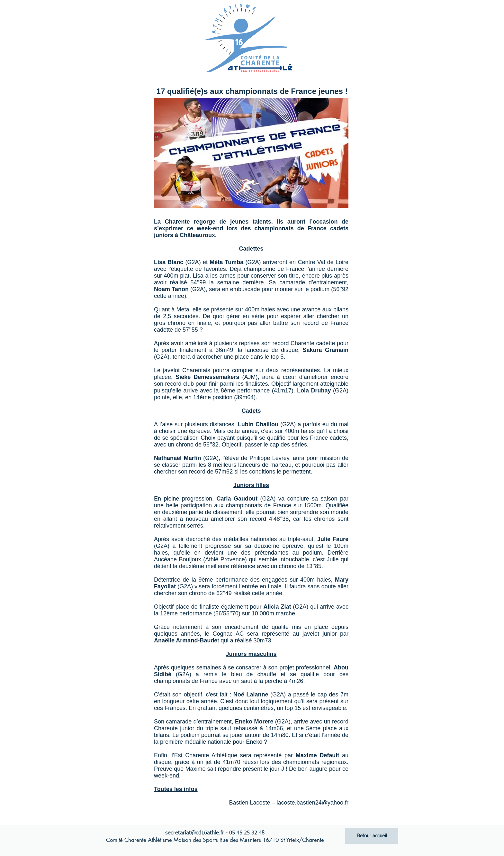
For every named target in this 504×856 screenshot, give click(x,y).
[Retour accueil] (372, 836)
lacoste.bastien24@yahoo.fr (313, 803)
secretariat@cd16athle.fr (195, 833)
